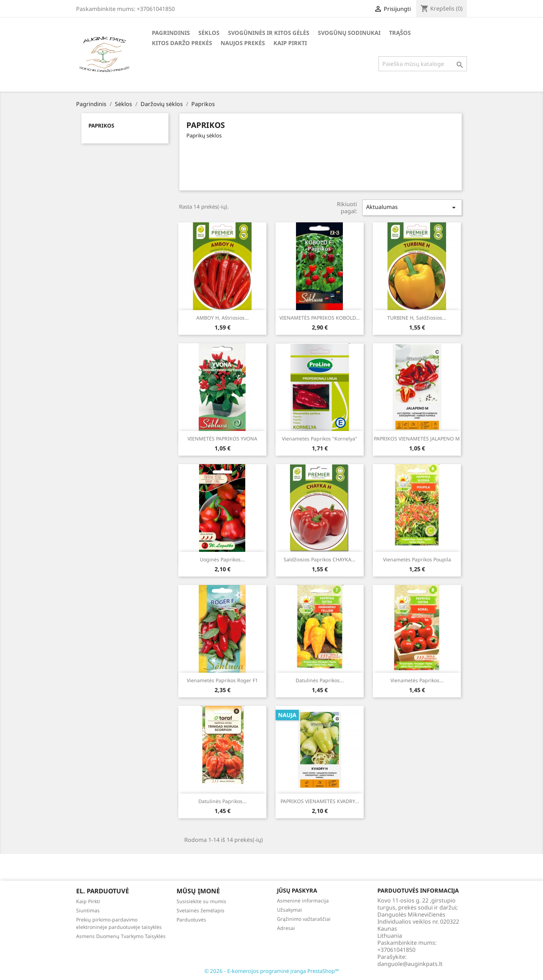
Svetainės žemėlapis (200, 910)
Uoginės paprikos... (222, 559)
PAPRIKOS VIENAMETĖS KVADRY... (320, 801)
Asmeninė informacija (303, 901)
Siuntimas (88, 910)
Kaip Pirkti (290, 43)
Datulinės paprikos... (320, 680)
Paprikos (101, 125)
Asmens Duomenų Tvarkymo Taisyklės (121, 936)
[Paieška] (423, 64)
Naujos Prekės (243, 43)
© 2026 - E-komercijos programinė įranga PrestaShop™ (272, 971)
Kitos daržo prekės (182, 43)
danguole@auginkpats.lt (410, 964)
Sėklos (209, 33)
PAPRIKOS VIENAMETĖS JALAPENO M (417, 439)
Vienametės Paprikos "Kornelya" (320, 439)
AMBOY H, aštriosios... (223, 318)
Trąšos (400, 33)
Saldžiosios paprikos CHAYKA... (320, 559)
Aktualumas (412, 207)
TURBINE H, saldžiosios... (417, 318)
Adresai (286, 928)
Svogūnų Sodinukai (349, 33)
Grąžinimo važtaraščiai (304, 919)
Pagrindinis (171, 33)
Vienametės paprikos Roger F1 (222, 680)
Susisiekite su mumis (201, 901)
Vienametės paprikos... (417, 680)
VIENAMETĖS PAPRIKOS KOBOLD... (320, 318)
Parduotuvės (191, 920)
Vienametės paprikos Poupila (417, 559)
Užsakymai (289, 910)
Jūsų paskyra (297, 890)
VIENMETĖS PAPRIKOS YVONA (222, 439)
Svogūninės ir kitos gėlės (269, 33)
